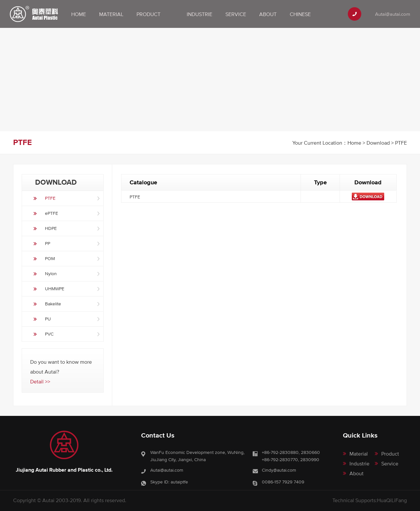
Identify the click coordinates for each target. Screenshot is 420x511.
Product (148, 14)
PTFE (50, 198)
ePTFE (52, 213)
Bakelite (53, 304)
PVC (49, 334)
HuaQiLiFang (392, 500)
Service (236, 14)
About (268, 14)
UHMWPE (55, 289)
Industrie (199, 14)
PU (48, 319)
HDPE (51, 228)
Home (79, 14)
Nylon (51, 274)
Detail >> (40, 381)
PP (48, 243)
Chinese (300, 14)
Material (111, 14)
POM (50, 258)
